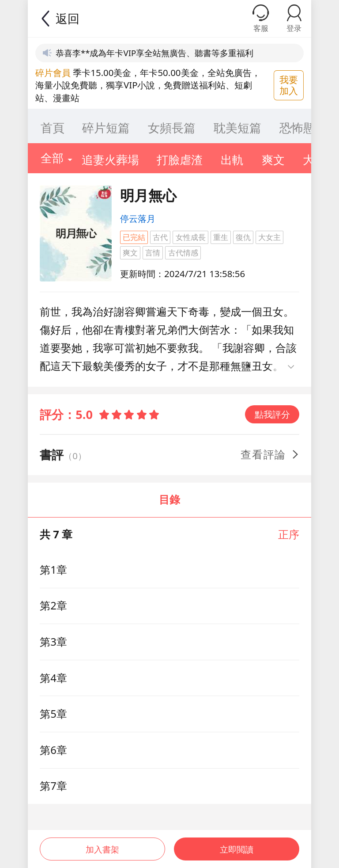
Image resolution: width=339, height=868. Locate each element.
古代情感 (183, 253)
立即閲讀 (237, 845)
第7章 (53, 786)
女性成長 (191, 237)
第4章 (53, 678)
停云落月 (138, 218)
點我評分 (272, 414)
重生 (221, 237)
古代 (160, 237)
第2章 (53, 605)
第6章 (53, 750)
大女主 (269, 237)
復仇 (243, 237)
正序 (289, 534)
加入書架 (102, 845)
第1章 (53, 570)
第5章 (53, 714)
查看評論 (270, 454)
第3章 (53, 642)
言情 (153, 253)
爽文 (130, 253)
